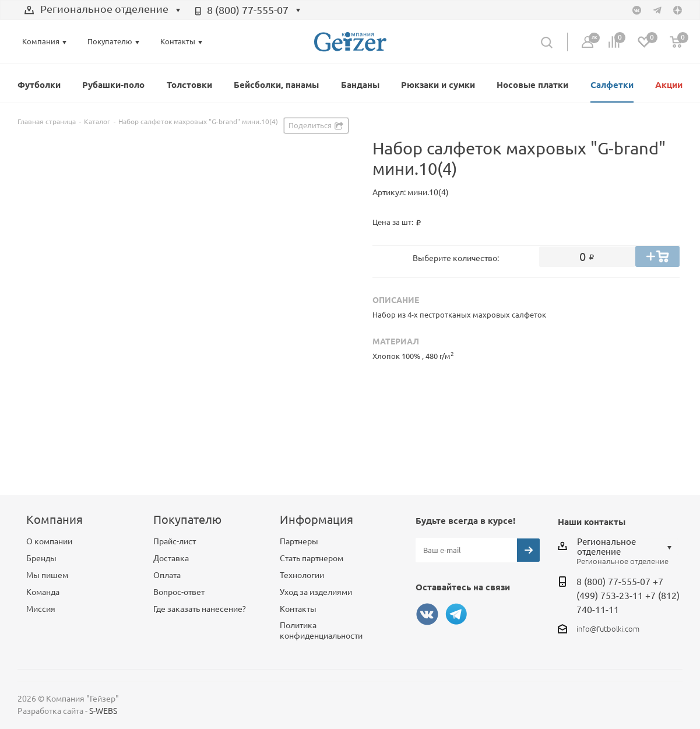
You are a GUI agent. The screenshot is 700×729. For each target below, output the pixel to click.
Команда (43, 592)
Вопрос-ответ (179, 592)
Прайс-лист (175, 541)
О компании (49, 541)
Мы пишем (47, 575)
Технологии (302, 575)
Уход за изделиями (316, 592)
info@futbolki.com (608, 629)
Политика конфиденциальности (321, 631)
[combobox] (103, 10)
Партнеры (299, 541)
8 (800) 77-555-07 (248, 10)
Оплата (167, 575)
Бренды (41, 558)
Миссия (41, 609)
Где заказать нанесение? (200, 609)
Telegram (456, 614)
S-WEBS (103, 711)
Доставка (171, 558)
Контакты (298, 609)
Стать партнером (312, 558)
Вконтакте (427, 614)
